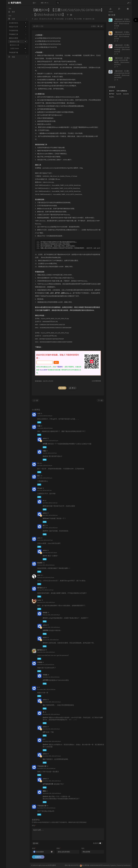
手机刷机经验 (18, 31)
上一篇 (36, 400)
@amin (45, 556)
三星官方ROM (18, 48)
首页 (36, 26)
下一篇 (100, 400)
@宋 (44, 732)
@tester (45, 618)
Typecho (113, 865)
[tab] (111, 9)
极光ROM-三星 (18, 42)
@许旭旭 (46, 680)
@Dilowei (46, 506)
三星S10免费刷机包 (122, 91)
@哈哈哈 (46, 630)
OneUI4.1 (112, 97)
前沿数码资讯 (18, 23)
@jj (44, 705)
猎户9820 (112, 94)
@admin (45, 456)
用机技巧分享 (18, 27)
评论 (34, 825)
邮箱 (59, 848)
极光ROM (112, 91)
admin (36, 19)
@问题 (45, 444)
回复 (39, 422)
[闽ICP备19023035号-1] (72, 865)
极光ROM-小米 (18, 45)
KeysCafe (119, 94)
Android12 (126, 94)
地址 (83, 848)
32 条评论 (70, 19)
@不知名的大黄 (48, 784)
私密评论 (96, 843)
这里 (75, 127)
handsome (127, 865)
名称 (34, 848)
